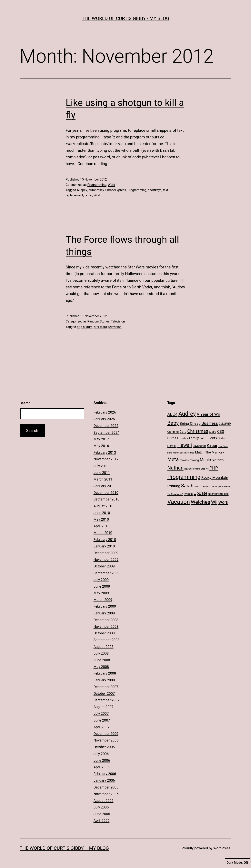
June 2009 (102, 586)
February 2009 (105, 606)
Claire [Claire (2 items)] (213, 432)
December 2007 (106, 687)
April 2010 (102, 526)
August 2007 (104, 707)
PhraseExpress (116, 190)
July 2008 (101, 653)
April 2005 (102, 821)
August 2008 (104, 647)
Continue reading (92, 164)
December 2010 (106, 493)
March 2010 (103, 533)
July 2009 (101, 580)
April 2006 (102, 767)
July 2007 (101, 713)
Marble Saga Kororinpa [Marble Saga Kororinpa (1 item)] (184, 453)
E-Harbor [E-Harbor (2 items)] (183, 438)
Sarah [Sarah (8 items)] (187, 485)
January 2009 (104, 613)
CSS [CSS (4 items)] (221, 431)
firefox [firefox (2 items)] (204, 438)
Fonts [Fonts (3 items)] (213, 438)
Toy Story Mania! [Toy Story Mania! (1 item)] (175, 494)
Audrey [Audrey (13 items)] (187, 414)
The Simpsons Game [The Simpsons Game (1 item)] (220, 486)
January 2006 (104, 780)
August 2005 (104, 801)
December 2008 (106, 620)
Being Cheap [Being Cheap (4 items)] (190, 423)
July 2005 (101, 807)
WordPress (222, 848)
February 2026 (105, 412)
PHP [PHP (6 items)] (214, 468)
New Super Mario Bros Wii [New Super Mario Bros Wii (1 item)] (196, 469)
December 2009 (106, 553)
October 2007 (104, 693)
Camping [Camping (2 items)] (173, 432)
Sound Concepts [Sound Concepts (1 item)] (202, 486)
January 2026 (104, 419)
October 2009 (104, 566)
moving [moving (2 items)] (194, 460)
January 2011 (104, 486)
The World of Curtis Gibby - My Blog (125, 18)
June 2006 (102, 760)
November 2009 (106, 560)
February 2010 (105, 540)
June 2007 (102, 720)
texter (88, 195)
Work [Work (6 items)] (223, 502)
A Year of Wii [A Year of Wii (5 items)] (208, 414)
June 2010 (102, 513)
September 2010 (106, 499)
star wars (100, 327)
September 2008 (106, 640)
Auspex (82, 190)
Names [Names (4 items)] (218, 460)
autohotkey (96, 190)
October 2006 (104, 747)
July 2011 (101, 466)
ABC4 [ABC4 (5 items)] (172, 414)
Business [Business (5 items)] (210, 423)
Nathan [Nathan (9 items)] (175, 468)
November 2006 (106, 740)
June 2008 (102, 660)
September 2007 (106, 700)
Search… (26, 403)
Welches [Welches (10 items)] (201, 502)
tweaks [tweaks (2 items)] (188, 494)
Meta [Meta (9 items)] (173, 459)
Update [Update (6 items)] (201, 493)
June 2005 (102, 814)
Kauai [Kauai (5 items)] (212, 445)
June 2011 (102, 473)
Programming (97, 185)
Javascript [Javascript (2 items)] (199, 446)
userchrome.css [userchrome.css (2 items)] (218, 494)
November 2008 (106, 626)
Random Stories (98, 321)
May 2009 (101, 593)
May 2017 (101, 439)
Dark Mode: (237, 863)
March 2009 (103, 600)
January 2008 (104, 680)
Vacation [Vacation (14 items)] (179, 502)
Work (111, 185)
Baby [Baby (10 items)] (173, 423)
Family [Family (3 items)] (194, 438)
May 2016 (101, 446)
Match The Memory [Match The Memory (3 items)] (210, 452)
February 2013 (105, 452)
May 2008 (101, 667)
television (115, 327)
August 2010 (104, 506)
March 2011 (103, 479)
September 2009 (106, 573)
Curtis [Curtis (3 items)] (172, 438)
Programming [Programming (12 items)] (184, 477)
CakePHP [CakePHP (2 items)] (225, 424)
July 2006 (101, 754)
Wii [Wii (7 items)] (214, 502)
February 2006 (105, 774)
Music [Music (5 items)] (205, 460)
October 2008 (104, 633)
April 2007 (102, 727)
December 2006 (106, 734)
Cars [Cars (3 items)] (183, 432)
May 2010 (101, 519)
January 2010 (104, 546)
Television (118, 321)
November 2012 (106, 459)
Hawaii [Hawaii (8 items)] (185, 445)
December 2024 (106, 426)
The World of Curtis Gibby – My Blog (64, 848)
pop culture (85, 327)
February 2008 (105, 673)
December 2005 (106, 787)
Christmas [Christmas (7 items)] (198, 431)
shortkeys (155, 190)
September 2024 (106, 432)
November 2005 (106, 794)
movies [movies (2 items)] (184, 460)
